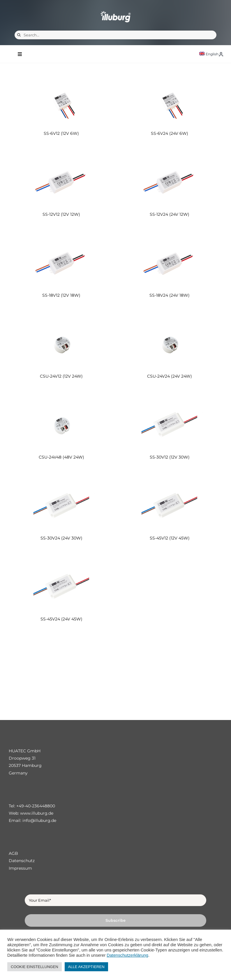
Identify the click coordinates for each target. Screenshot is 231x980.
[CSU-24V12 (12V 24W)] (61, 344)
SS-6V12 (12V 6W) (61, 133)
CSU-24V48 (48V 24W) (61, 457)
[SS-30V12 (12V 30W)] (170, 425)
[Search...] (115, 35)
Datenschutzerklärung (127, 955)
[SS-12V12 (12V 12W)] (61, 182)
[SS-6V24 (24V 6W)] (170, 101)
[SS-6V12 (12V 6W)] (61, 101)
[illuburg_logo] (116, 11)
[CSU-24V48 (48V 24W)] (61, 425)
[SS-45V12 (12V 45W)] (170, 506)
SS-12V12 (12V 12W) (61, 214)
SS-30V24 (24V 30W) (61, 538)
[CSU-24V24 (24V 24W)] (170, 344)
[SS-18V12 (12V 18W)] (61, 263)
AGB (13, 853)
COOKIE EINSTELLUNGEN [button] (35, 967)
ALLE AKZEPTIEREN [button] (86, 967)
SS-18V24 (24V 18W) (170, 295)
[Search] (19, 35)
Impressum (20, 868)
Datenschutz (22, 861)
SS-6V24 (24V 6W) (170, 133)
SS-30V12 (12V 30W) (170, 457)
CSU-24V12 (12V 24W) (61, 376)
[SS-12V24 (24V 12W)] (170, 182)
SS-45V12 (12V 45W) (170, 538)
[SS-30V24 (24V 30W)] (61, 506)
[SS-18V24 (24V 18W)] (170, 263)
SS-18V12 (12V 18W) (61, 295)
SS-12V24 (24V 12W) (170, 214)
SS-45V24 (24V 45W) (61, 619)
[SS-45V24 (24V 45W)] (61, 587)
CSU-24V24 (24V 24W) (170, 376)
